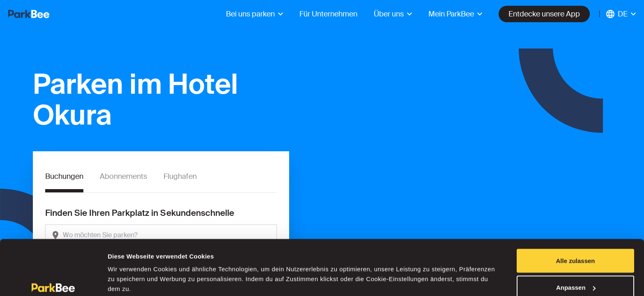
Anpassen (576, 247)
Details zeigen (128, 271)
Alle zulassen (575, 220)
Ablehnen (575, 274)
